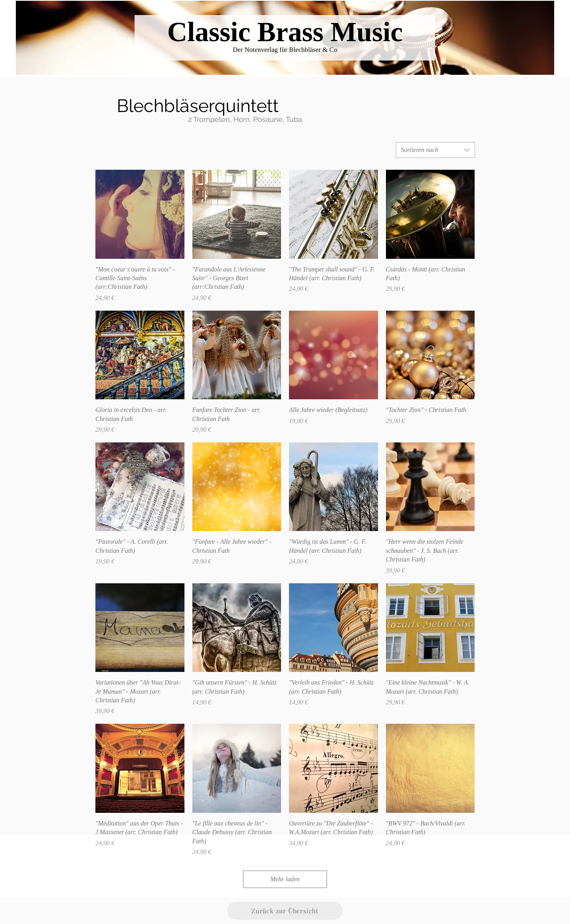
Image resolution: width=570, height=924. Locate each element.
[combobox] (435, 150)
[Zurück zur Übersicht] (285, 911)
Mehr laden (285, 879)
